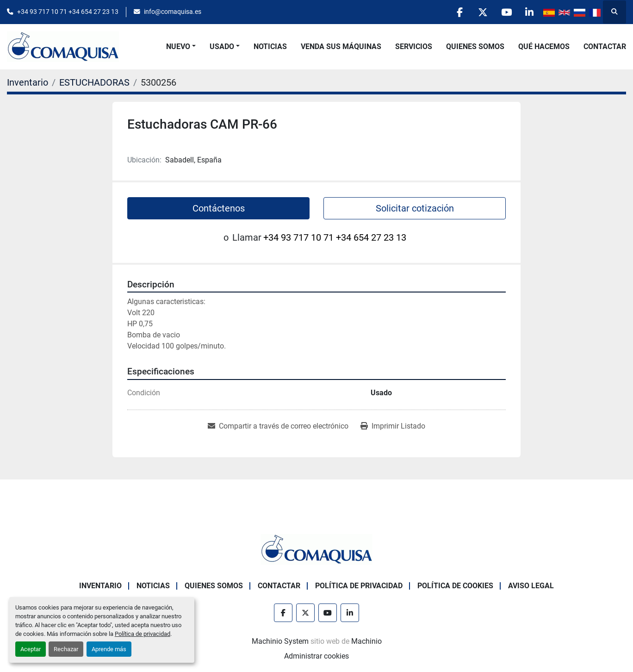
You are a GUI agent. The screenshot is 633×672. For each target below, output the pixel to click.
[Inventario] (28, 82)
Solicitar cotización (415, 208)
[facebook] (459, 12)
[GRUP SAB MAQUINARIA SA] (316, 549)
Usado (222, 47)
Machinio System (280, 641)
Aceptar (31, 649)
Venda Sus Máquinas (341, 47)
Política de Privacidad (359, 586)
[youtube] (506, 12)
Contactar (605, 47)
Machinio (366, 641)
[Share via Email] (278, 426)
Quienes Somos (475, 47)
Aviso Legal (531, 586)
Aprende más (109, 649)
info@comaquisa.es (173, 12)
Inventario (100, 586)
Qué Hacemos (544, 47)
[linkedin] (529, 12)
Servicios (414, 47)
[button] (181, 47)
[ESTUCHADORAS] (94, 82)
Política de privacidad (143, 634)
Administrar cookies (316, 656)
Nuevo (178, 47)
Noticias (270, 47)
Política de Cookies (455, 586)
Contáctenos (219, 208)
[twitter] (482, 12)
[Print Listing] (393, 426)
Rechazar (66, 649)
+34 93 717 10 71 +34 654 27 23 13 (68, 12)
